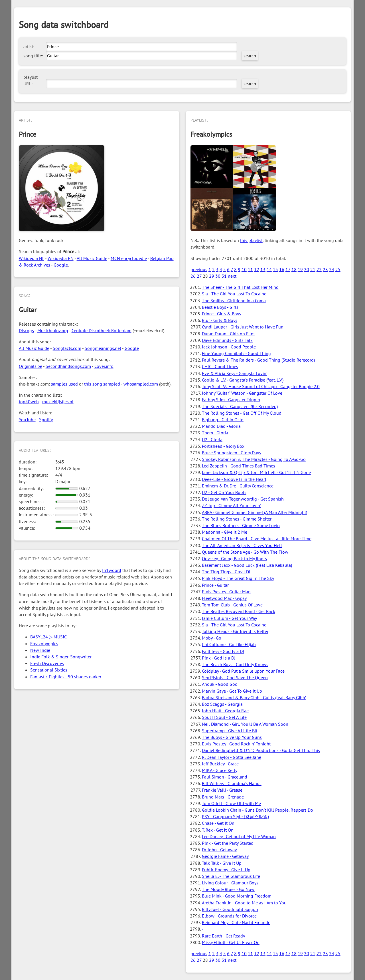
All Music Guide (92, 258)
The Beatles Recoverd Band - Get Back (239, 611)
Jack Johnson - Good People (229, 347)
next (232, 276)
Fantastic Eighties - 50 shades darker (66, 677)
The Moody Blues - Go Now (228, 889)
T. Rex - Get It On (218, 830)
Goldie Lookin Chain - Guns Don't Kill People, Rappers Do (257, 810)
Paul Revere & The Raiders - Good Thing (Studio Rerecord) (258, 360)
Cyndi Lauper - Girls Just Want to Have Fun (243, 327)
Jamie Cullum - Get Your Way (229, 618)
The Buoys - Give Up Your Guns (232, 737)
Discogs (26, 330)
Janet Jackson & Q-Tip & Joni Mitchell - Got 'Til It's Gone (256, 472)
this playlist (251, 240)
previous (199, 269)
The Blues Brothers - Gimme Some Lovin (241, 525)
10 (244, 269)
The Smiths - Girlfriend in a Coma (234, 301)
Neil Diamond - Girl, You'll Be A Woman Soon (245, 724)
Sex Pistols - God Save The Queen (235, 677)
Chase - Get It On (218, 823)
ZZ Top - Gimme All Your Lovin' (231, 505)
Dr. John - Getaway (219, 850)
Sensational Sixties (49, 670)
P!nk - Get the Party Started (228, 843)
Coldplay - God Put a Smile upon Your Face (243, 671)
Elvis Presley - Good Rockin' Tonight (236, 744)
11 (250, 269)
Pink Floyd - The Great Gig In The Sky (238, 578)
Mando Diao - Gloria (221, 426)
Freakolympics (44, 644)
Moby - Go (212, 638)
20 (307, 269)
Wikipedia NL (32, 258)
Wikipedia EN (61, 258)
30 (218, 276)
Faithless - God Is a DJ (223, 651)
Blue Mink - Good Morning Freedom (237, 896)
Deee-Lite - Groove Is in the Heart (234, 479)
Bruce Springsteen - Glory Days (231, 453)
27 (199, 276)
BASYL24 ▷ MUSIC (48, 637)
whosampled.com (141, 384)
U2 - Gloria (212, 439)
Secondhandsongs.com (68, 366)
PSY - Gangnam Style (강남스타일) (235, 816)
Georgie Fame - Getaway (225, 856)
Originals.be (31, 366)
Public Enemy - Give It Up (226, 870)
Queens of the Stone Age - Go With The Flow (245, 552)
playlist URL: (31, 80)
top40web (29, 402)
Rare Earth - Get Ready (223, 936)
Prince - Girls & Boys (221, 314)
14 (269, 269)
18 (294, 269)
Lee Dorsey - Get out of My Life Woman (239, 836)
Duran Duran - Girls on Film (228, 334)
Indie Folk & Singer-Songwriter (61, 657)
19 (300, 269)
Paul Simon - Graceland (225, 777)
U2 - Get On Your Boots (224, 492)
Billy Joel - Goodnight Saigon (230, 909)
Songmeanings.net (103, 348)
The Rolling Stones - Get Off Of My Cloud (242, 413)
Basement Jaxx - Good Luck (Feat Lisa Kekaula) (247, 565)
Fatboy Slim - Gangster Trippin (231, 400)
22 (319, 269)
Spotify (46, 420)
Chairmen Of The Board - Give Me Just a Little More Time (257, 539)
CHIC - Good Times (220, 366)
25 (338, 269)
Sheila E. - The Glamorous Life (231, 876)
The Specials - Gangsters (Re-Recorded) (240, 406)
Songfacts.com (67, 348)
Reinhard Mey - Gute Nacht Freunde (236, 922)
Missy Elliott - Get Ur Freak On (231, 942)
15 (275, 269)
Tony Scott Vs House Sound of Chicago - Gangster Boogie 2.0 (261, 386)
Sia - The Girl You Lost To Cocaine (234, 294)
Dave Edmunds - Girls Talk (227, 340)
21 (313, 269)
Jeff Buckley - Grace (220, 764)
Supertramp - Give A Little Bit (230, 731)
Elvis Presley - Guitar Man (226, 592)
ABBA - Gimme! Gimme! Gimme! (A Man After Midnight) (255, 512)
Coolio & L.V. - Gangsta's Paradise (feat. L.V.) (243, 380)
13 (263, 269)
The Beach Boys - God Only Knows (235, 664)
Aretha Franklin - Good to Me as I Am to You (244, 903)
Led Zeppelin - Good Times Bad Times (239, 466)
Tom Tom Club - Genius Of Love (232, 605)
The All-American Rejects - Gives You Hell (242, 545)
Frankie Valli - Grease (222, 790)
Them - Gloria (215, 433)
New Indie (40, 650)
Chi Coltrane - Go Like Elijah (229, 644)
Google (61, 265)
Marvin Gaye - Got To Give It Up (232, 691)
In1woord (112, 570)
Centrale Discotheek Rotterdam (102, 330)
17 (288, 269)
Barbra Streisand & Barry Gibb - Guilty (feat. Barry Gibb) (254, 697)
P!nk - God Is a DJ (219, 658)
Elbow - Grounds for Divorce (229, 916)
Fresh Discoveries (47, 663)
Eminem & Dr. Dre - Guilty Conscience (238, 486)
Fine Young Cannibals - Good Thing (236, 353)
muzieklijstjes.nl (58, 402)
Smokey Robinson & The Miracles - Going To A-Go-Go (254, 459)
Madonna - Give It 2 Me (225, 532)
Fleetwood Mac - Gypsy (224, 598)
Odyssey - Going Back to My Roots (234, 558)
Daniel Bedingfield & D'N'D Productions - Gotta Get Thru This (261, 750)
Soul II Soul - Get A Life (224, 717)
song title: (33, 56)
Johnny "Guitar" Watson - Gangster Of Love (242, 393)
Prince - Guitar (215, 585)
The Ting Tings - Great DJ (226, 572)
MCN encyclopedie (129, 258)
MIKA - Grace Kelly (220, 770)
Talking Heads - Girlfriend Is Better (235, 631)
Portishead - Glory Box (223, 446)
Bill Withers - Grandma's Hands (232, 783)
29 (212, 276)
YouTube (27, 420)
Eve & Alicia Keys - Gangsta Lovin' (235, 373)
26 (193, 276)
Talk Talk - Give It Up (222, 863)
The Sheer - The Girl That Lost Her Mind (240, 287)
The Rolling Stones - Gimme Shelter (237, 519)
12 (257, 269)
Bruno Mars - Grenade (223, 797)
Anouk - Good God (220, 684)
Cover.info (104, 366)
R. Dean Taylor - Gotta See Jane (232, 757)
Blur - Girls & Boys (220, 320)
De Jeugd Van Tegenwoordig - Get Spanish (243, 499)
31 (224, 276)
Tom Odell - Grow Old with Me (231, 803)
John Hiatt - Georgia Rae (225, 711)
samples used (64, 384)
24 (332, 269)
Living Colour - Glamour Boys (230, 883)
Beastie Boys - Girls (220, 307)
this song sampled (102, 384)
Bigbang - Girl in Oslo (223, 420)
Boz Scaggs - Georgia (222, 704)
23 (325, 269)
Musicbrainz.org (53, 330)
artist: (29, 47)
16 (282, 269)
